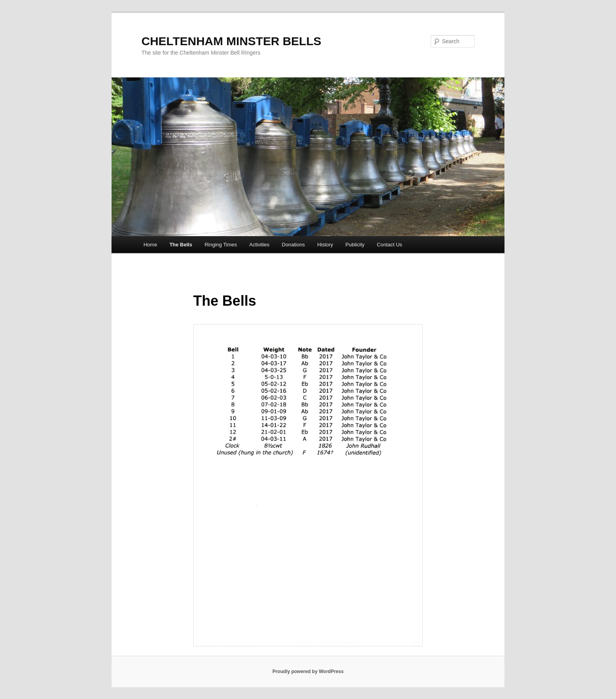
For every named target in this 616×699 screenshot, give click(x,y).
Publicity (355, 245)
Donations (293, 245)
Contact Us (389, 245)
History (325, 245)
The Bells (181, 245)
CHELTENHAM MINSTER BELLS (231, 41)
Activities (259, 245)
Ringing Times (221, 245)
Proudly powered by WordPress (308, 671)
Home (150, 245)
